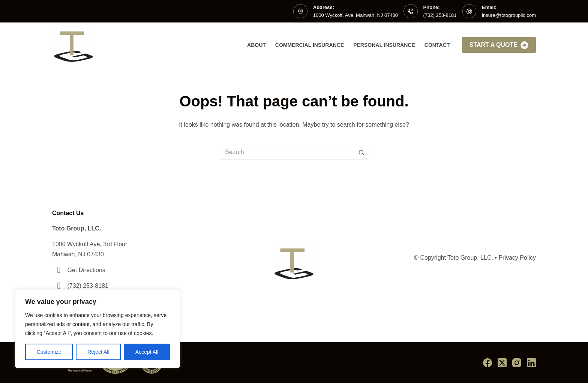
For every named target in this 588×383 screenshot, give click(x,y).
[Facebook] (487, 363)
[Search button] (361, 152)
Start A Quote (499, 45)
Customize (49, 352)
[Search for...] (286, 152)
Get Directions (86, 270)
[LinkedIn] (531, 363)
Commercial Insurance (310, 45)
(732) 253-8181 (440, 15)
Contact (437, 45)
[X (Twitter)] (502, 363)
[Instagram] (517, 363)
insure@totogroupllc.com (509, 15)
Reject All (98, 352)
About (256, 45)
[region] (97, 329)
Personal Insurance (384, 45)
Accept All (147, 352)
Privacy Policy (517, 258)
